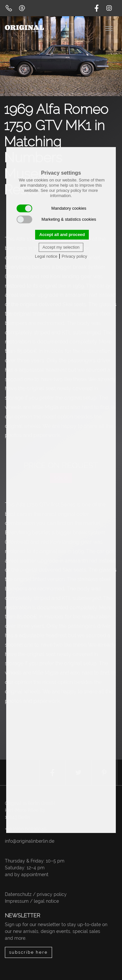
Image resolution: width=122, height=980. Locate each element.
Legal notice (46, 256)
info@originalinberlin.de (30, 841)
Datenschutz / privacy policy (36, 894)
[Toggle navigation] (110, 28)
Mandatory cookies (51, 208)
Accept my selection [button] (61, 247)
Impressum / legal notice (32, 901)
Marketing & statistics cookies (56, 219)
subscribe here (28, 952)
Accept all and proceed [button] (62, 235)
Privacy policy (74, 256)
